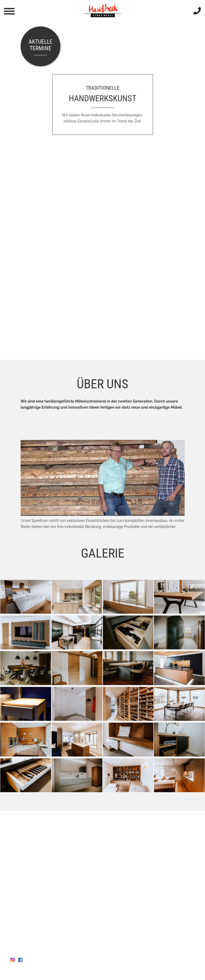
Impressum (20, 973)
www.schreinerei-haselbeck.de (37, 949)
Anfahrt (17, 918)
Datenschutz (43, 973)
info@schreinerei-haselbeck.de (41, 942)
